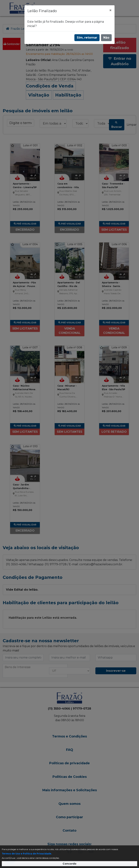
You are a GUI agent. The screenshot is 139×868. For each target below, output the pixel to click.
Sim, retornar (87, 38)
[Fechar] (110, 10)
